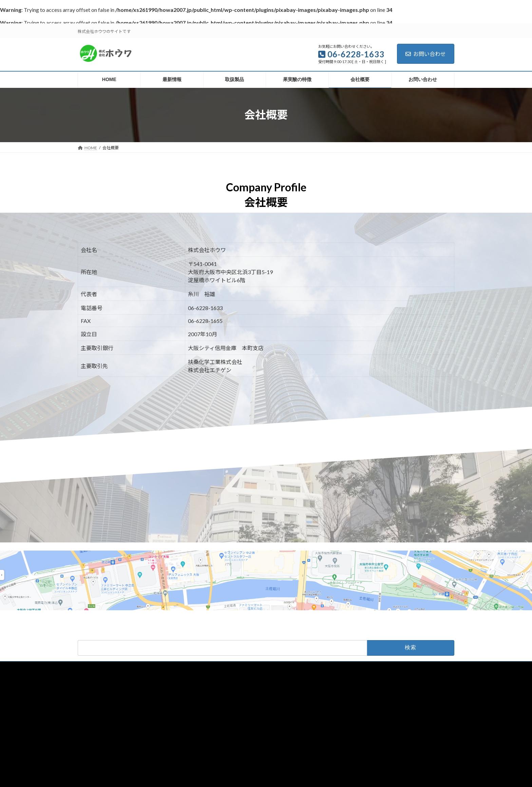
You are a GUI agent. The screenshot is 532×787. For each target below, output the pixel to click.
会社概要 (308, 667)
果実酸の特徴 (275, 667)
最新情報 (212, 667)
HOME (184, 667)
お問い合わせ (426, 54)
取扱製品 (241, 667)
